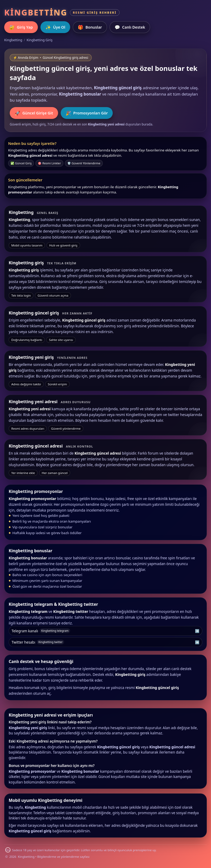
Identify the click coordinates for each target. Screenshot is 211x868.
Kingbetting (13, 40)
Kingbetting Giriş (39, 40)
